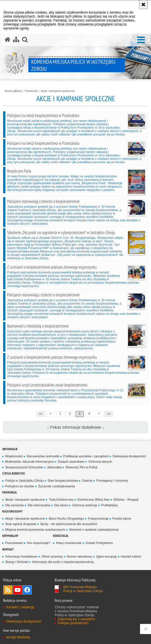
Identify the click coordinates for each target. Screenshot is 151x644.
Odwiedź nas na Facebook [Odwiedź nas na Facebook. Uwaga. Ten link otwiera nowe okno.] (27, 590)
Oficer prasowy (52, 556)
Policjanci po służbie (20, 486)
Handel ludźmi (131, 556)
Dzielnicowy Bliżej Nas (93, 500)
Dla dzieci (61, 505)
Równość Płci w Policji (81, 467)
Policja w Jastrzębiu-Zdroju (24, 481)
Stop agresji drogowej (21, 524)
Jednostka (54, 467)
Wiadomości (14, 456)
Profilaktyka (109, 505)
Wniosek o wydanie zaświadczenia (94, 530)
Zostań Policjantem (99, 543)
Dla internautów (39, 505)
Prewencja (31, 91)
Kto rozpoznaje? (39, 543)
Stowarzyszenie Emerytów (24, 467)
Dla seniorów (14, 505)
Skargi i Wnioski (17, 562)
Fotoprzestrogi (98, 518)
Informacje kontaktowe (21, 556)
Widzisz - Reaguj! (126, 500)
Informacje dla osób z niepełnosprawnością (63, 562)
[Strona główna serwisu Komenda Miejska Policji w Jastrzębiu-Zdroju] (7, 40)
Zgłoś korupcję (107, 556)
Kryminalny (10, 536)
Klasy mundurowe (69, 543)
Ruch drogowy (12, 511)
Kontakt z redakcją (20, 607)
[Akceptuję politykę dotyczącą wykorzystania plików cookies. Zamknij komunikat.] (143, 5)
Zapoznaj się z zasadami (76, 619)
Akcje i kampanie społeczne (58, 91)
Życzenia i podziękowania (57, 486)
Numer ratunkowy (79, 556)
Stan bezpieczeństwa (63, 481)
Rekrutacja (61, 536)
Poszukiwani (14, 543)
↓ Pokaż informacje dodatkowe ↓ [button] (75, 427)
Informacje (10, 449)
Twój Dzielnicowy (61, 500)
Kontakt (8, 549)
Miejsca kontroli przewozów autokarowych (35, 530)
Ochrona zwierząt (84, 505)
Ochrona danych (100, 462)
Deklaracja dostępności (129, 456)
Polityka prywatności (73, 623)
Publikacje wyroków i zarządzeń (86, 456)
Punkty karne (122, 518)
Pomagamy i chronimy (112, 481)
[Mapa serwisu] (16, 40)
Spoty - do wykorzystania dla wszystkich (69, 524)
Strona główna (13, 91)
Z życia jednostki (14, 473)
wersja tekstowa (18, 637)
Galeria (87, 481)
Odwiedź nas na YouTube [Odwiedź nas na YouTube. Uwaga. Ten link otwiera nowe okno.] (18, 590)
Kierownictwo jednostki (43, 456)
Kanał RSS (8, 590)
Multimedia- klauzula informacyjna (29, 462)
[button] (141, 40)
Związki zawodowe (71, 462)
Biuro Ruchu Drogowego (66, 518)
